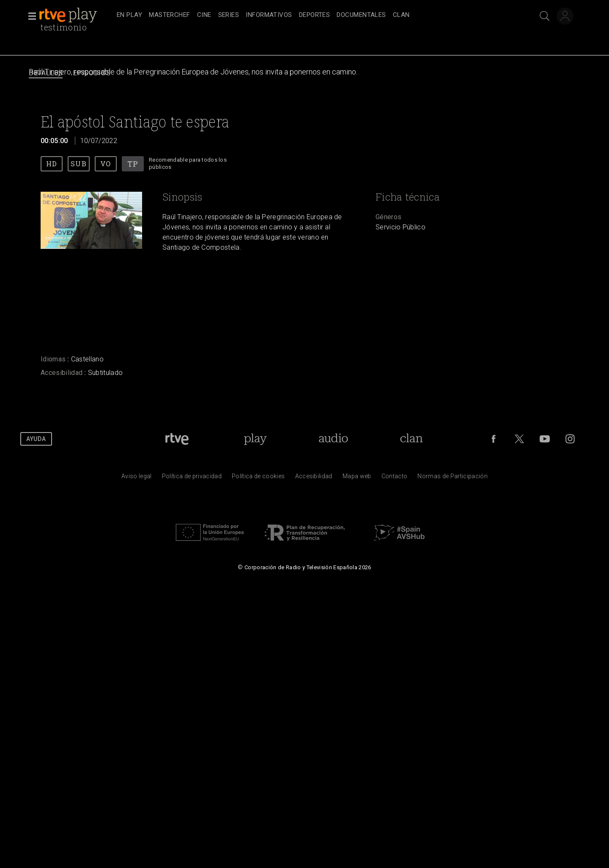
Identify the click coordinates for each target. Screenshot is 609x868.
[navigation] (314, 15)
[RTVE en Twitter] (519, 439)
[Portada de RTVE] (177, 439)
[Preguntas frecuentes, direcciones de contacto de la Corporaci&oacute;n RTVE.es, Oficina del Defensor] (395, 478)
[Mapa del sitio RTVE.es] (357, 478)
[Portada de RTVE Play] (255, 439)
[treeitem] (129, 15)
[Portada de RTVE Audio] (333, 439)
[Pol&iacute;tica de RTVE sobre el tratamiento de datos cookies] (258, 478)
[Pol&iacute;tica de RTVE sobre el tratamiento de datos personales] (192, 478)
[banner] (76, 15)
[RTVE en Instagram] (570, 439)
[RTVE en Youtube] (545, 439)
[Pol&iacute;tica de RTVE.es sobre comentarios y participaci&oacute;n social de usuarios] (453, 478)
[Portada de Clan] (411, 439)
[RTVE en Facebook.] (494, 439)
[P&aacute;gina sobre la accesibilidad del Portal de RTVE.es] (314, 478)
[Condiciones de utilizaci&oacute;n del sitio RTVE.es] (137, 478)
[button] (30, 16)
